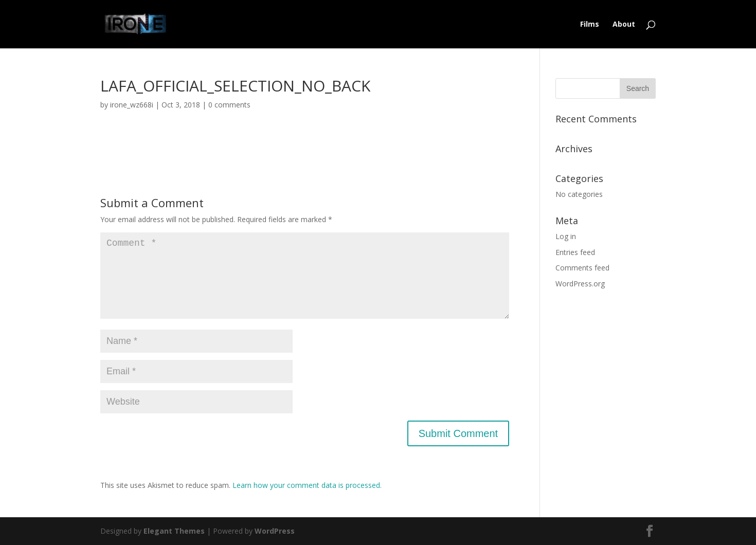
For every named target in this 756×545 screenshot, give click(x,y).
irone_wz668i (132, 105)
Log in (566, 236)
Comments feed (582, 268)
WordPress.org (580, 284)
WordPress (275, 531)
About (624, 25)
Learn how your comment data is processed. (307, 485)
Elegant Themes (174, 531)
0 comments (229, 105)
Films (590, 25)
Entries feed (575, 252)
